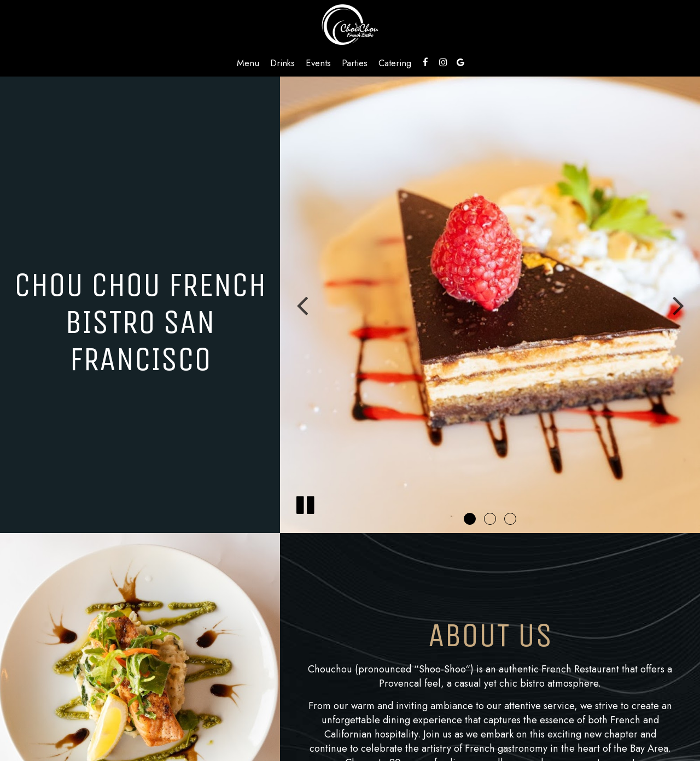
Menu (248, 63)
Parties (355, 63)
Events (318, 63)
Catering (395, 63)
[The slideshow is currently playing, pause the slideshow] (305, 503)
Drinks (282, 63)
